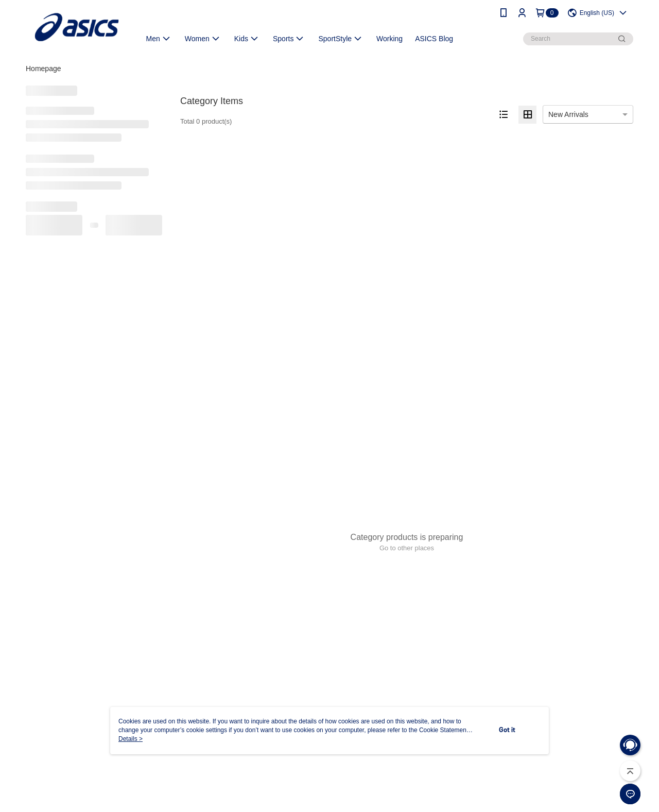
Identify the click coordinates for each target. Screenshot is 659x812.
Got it (507, 730)
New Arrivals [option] (568, 114)
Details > (131, 739)
